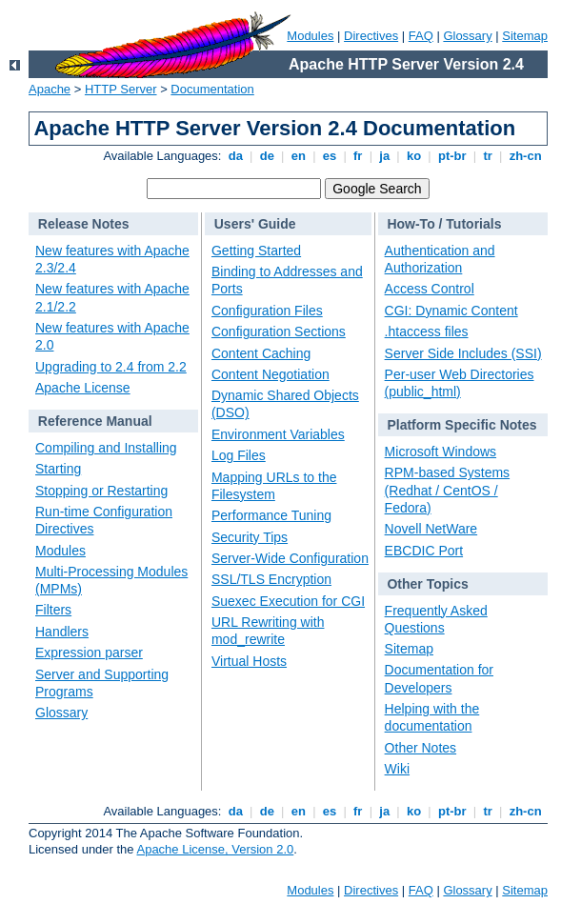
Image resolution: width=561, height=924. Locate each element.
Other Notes (421, 748)
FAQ (421, 36)
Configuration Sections (279, 331)
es (330, 156)
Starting (58, 469)
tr (488, 156)
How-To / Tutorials (444, 224)
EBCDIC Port (424, 551)
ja (385, 156)
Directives (371, 36)
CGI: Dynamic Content (451, 311)
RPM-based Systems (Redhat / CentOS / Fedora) (447, 490)
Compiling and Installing (106, 448)
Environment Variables (278, 434)
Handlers (62, 632)
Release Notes (84, 224)
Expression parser (89, 653)
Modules (310, 36)
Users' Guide (255, 224)
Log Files (239, 455)
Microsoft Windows (441, 452)
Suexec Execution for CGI (288, 601)
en (298, 156)
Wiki (397, 769)
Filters (53, 610)
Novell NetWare (431, 529)
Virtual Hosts (249, 661)
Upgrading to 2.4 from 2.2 (111, 367)
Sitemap (525, 36)
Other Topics (427, 584)
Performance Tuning (271, 515)
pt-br (452, 156)
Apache (50, 89)
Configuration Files (267, 311)
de (267, 156)
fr (358, 156)
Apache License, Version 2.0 (215, 849)
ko (413, 156)
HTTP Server (121, 89)
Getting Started (256, 251)
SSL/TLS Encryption (271, 579)
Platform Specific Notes (461, 425)
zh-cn (525, 156)
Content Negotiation (270, 374)
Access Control (430, 289)
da (235, 156)
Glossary (467, 36)
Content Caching (261, 353)
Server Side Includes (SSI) (463, 353)
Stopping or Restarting (101, 491)
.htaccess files (427, 331)
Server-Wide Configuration (290, 558)
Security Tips (250, 537)
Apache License (83, 388)
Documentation (212, 89)
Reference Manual (95, 421)
